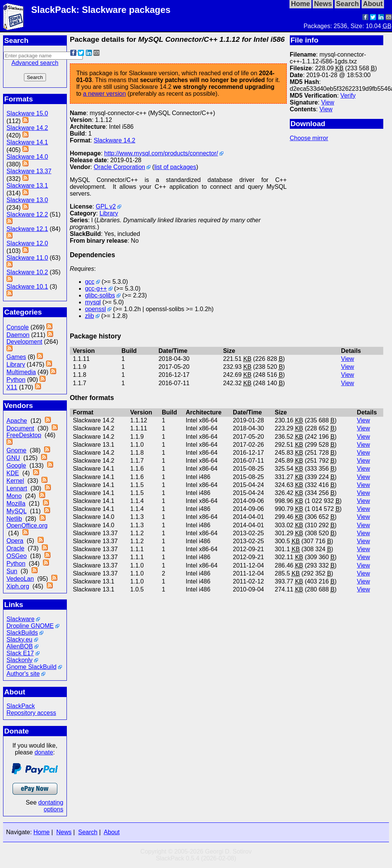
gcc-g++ (96, 289)
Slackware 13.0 (27, 200)
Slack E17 (20, 653)
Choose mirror (309, 138)
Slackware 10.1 (27, 287)
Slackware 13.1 (27, 186)
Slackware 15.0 (27, 113)
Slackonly (19, 660)
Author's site (23, 674)
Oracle (15, 548)
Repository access (31, 713)
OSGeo (17, 556)
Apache (17, 421)
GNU (13, 458)
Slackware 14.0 (27, 157)
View (327, 102)
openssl (96, 309)
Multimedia (21, 372)
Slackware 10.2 (27, 272)
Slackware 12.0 (27, 243)
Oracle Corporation (119, 167)
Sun (12, 571)
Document (20, 428)
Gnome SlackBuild (32, 667)
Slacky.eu (19, 640)
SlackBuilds (22, 633)
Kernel (15, 481)
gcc (90, 282)
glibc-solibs (100, 295)
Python (16, 380)
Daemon (18, 335)
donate (44, 752)
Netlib (14, 519)
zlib (90, 316)
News (64, 832)
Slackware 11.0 (27, 258)
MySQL (17, 511)
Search (88, 832)
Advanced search (35, 63)
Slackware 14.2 (27, 128)
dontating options (51, 806)
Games (16, 357)
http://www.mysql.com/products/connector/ (161, 153)
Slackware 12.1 (27, 229)
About (112, 832)
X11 (12, 387)
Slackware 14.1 (27, 142)
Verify (348, 96)
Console (18, 327)
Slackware (21, 619)
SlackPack (21, 706)
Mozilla (16, 504)
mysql (93, 302)
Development (24, 342)
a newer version (104, 94)
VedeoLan (20, 579)
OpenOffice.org (27, 526)
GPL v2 (106, 206)
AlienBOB (20, 646)
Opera (15, 541)
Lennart (17, 488)
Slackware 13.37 (29, 171)
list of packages (175, 167)
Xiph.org (18, 586)
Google (16, 466)
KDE (13, 473)
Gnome (16, 450)
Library (16, 364)
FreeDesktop (24, 435)
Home (42, 832)
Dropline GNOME (30, 626)
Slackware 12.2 (27, 214)
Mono (14, 496)
